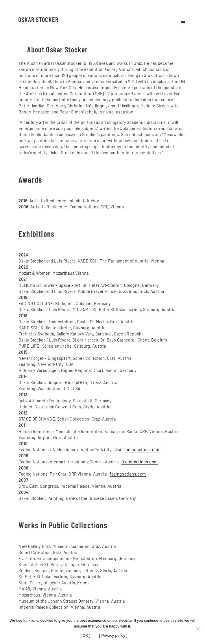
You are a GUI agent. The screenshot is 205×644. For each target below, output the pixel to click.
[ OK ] (85, 635)
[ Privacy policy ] (113, 635)
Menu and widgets (183, 23)
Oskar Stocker (38, 19)
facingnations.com (142, 449)
